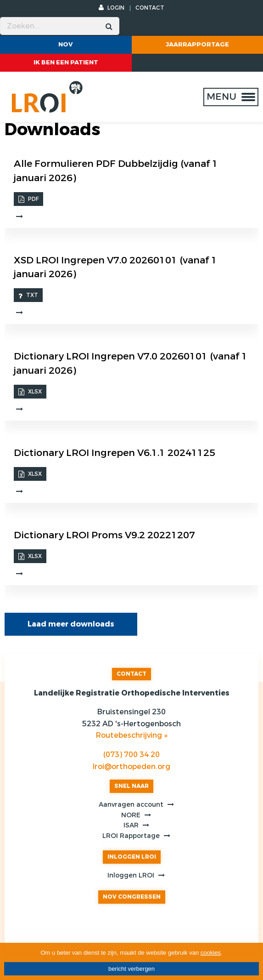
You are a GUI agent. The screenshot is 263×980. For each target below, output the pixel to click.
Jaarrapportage (197, 44)
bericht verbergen (131, 969)
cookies (211, 953)
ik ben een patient (66, 62)
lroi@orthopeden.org (131, 766)
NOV (66, 44)
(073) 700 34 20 (131, 755)
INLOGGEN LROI (132, 857)
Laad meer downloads (71, 624)
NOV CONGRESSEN (132, 897)
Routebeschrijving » (131, 735)
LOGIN (112, 8)
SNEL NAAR (131, 786)
